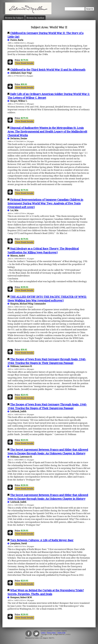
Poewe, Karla (15, 40)
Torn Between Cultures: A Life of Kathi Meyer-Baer (42, 540)
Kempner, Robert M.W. (20, 597)
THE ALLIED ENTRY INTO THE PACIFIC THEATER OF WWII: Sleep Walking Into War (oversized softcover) (47, 298)
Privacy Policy (51, 633)
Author (35, 18)
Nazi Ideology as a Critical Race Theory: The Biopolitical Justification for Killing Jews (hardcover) (43, 250)
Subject (14, 18)
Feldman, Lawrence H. (20, 366)
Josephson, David (17, 543)
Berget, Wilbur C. (17, 101)
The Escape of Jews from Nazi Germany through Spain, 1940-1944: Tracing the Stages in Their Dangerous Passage (47, 361)
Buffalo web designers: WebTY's (44, 638)
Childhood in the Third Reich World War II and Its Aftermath (48, 70)
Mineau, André (16, 256)
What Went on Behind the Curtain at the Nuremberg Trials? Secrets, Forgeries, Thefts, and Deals (46, 592)
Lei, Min (13, 210)
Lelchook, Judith (17, 411)
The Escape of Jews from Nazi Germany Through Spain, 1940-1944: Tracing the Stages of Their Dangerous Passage (47, 406)
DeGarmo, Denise (17, 138)
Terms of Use (61, 633)
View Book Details (24, 63)
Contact (43, 633)
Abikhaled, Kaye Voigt (20, 73)
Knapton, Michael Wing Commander (27, 304)
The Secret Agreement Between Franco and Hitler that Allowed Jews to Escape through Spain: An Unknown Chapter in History (48, 451)
